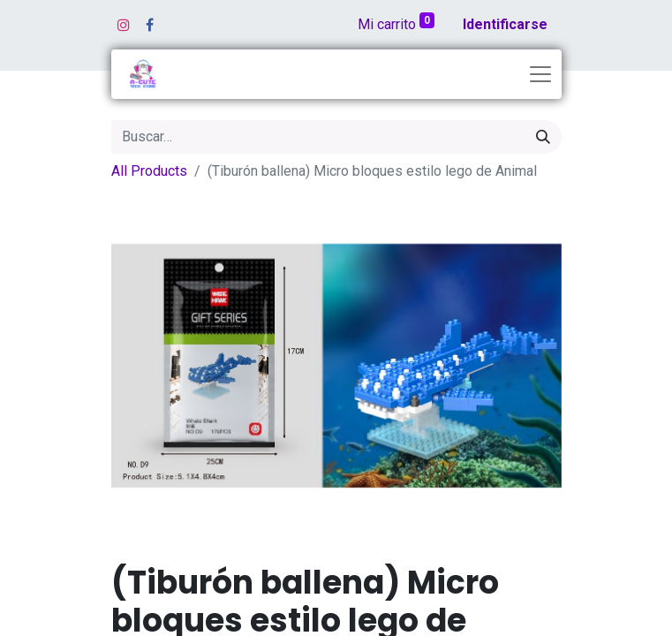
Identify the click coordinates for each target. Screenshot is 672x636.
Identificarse (505, 24)
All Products (149, 171)
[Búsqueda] (543, 137)
